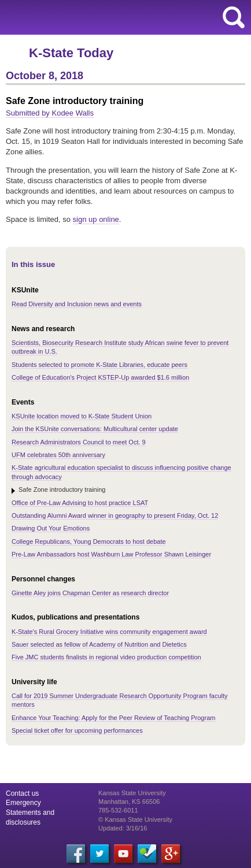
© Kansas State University (135, 819)
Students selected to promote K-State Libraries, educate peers (99, 365)
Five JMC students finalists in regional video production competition (106, 657)
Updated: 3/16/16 (123, 828)
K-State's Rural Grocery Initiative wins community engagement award (109, 632)
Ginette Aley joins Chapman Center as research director (90, 593)
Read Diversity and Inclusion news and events (77, 304)
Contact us (22, 793)
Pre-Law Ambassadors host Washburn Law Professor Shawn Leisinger (111, 554)
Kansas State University (106, 17)
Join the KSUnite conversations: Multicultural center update (95, 429)
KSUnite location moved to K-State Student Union (82, 416)
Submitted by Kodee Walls (50, 113)
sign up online (96, 219)
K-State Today (71, 53)
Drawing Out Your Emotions (51, 528)
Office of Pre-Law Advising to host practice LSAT (80, 503)
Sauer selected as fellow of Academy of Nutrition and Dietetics (99, 644)
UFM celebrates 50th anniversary (58, 455)
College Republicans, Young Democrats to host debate (89, 541)
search (234, 17)
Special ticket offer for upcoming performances (77, 730)
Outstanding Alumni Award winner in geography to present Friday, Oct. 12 (115, 515)
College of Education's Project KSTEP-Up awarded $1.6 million (100, 377)
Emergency (23, 803)
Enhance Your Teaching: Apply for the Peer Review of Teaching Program (113, 718)
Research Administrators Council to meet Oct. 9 (79, 442)
